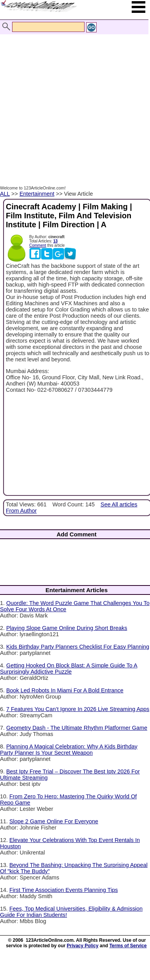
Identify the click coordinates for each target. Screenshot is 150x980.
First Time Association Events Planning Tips (64, 890)
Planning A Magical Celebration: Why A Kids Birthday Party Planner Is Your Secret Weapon (69, 750)
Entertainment (37, 194)
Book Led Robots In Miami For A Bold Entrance (65, 690)
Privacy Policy (82, 946)
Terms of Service (128, 946)
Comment (38, 245)
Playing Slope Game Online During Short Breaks (67, 628)
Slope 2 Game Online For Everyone (54, 821)
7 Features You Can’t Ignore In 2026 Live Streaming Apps (78, 709)
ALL (5, 194)
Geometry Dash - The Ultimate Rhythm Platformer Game (77, 728)
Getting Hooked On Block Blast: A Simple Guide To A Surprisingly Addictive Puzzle (69, 669)
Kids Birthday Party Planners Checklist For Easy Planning (78, 647)
